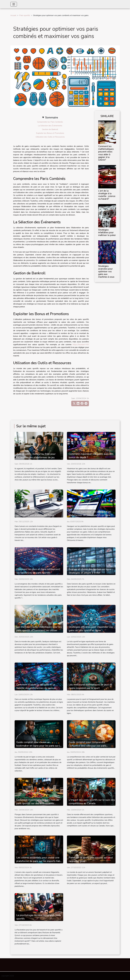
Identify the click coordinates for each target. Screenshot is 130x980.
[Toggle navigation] (14, 4)
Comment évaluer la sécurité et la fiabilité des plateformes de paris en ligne (36, 688)
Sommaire (52, 117)
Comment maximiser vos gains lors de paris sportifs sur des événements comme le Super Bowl (38, 803)
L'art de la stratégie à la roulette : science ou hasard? (107, 195)
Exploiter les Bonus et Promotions (50, 133)
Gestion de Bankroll (50, 129)
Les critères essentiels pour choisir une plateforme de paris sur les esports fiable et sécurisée (39, 861)
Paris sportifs (25, 15)
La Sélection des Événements (50, 126)
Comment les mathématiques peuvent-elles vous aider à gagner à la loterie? (106, 153)
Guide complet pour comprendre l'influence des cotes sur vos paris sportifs (87, 746)
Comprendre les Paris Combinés (50, 122)
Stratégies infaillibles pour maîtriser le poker (107, 233)
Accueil (13, 15)
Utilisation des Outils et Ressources (50, 137)
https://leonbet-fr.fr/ (81, 345)
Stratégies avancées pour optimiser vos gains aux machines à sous (106, 272)
